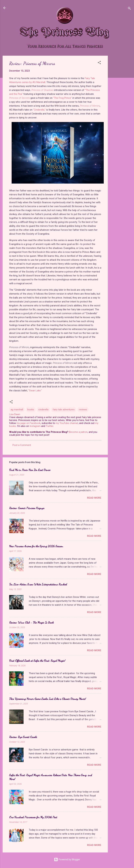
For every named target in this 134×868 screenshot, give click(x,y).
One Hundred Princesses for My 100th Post (33, 817)
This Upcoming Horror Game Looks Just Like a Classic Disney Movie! (48, 699)
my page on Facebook (28, 423)
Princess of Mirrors (90, 106)
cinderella (43, 410)
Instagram (35, 426)
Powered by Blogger (67, 859)
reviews (83, 410)
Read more (94, 498)
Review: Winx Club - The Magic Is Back (31, 622)
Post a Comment (22, 445)
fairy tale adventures (64, 410)
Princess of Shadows (42, 90)
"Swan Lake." (35, 391)
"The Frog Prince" (63, 98)
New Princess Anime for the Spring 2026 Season (36, 546)
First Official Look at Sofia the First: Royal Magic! (37, 661)
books (31, 410)
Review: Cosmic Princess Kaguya (27, 508)
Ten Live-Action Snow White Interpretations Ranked (38, 584)
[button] (99, 63)
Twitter (49, 426)
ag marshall (17, 410)
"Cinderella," (39, 110)
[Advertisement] (121, 105)
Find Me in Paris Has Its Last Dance (30, 470)
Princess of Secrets (19, 98)
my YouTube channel (67, 423)
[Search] (129, 9)
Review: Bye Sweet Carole (23, 737)
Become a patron (78, 432)
